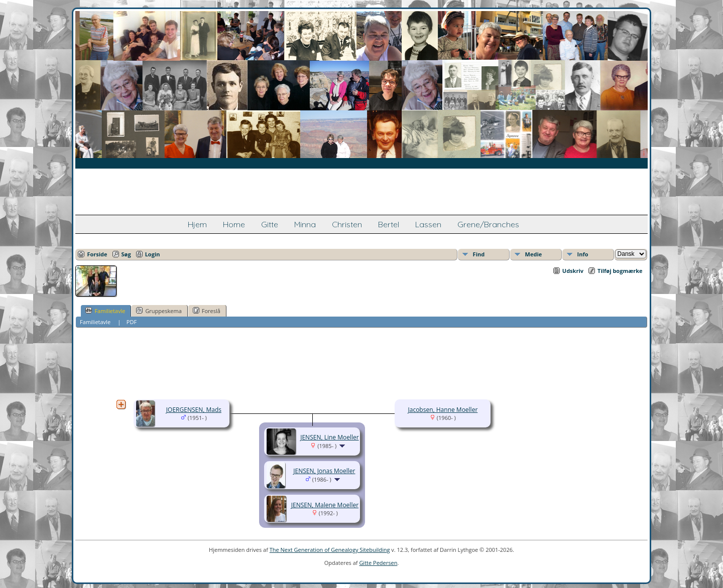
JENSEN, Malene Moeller (325, 505)
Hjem (197, 224)
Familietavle (105, 311)
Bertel (389, 224)
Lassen (428, 224)
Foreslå (207, 311)
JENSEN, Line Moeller (329, 437)
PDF (132, 322)
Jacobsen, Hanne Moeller (443, 410)
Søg (126, 254)
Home (234, 224)
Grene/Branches (488, 224)
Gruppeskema (159, 311)
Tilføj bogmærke (620, 271)
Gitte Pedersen (378, 563)
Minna (305, 224)
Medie (534, 254)
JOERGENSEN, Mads (194, 410)
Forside (97, 254)
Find (479, 254)
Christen (347, 224)
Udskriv (573, 271)
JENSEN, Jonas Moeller (324, 471)
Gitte (270, 224)
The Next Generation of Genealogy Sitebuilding (330, 550)
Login (153, 254)
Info (583, 254)
